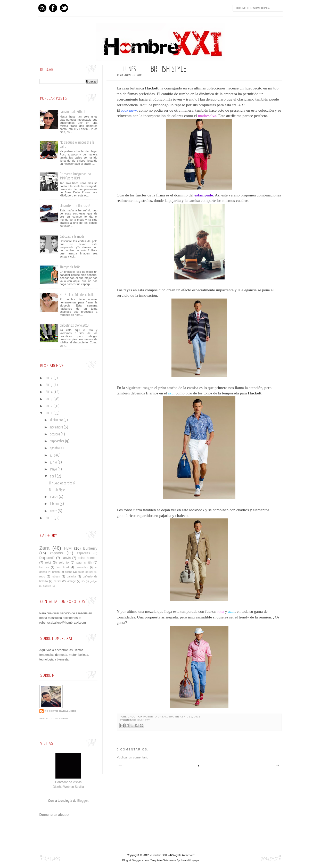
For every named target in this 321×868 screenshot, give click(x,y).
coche (69, 572)
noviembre (57, 427)
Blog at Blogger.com (135, 860)
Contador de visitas (68, 782)
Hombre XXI (159, 855)
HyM (68, 548)
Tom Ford (62, 567)
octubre (55, 434)
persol (57, 581)
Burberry (90, 548)
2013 (49, 399)
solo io (64, 563)
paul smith (84, 563)
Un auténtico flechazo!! (75, 206)
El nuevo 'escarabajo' (62, 483)
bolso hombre (88, 558)
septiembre (57, 441)
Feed (42, 8)
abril (53, 476)
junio (54, 462)
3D (83, 581)
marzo (54, 497)
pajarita (71, 576)
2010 (49, 518)
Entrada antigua (277, 765)
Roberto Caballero (159, 717)
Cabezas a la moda (72, 237)
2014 (49, 392)
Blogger (83, 801)
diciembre (57, 420)
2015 (49, 385)
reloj (48, 563)
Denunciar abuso (54, 815)
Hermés (44, 567)
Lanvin (66, 558)
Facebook (53, 8)
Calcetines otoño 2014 (75, 325)
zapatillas (84, 553)
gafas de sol (85, 572)
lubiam (56, 576)
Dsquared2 (47, 558)
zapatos (56, 553)
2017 (49, 378)
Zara (44, 548)
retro (42, 576)
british (56, 572)
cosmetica (82, 567)
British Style (57, 490)
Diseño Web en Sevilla (68, 787)
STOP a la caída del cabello (77, 295)
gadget (93, 581)
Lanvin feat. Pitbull (72, 112)
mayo (54, 469)
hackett (143, 720)
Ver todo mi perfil (54, 718)
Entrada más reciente (120, 765)
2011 (49, 413)
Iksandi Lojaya (190, 860)
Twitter (64, 8)
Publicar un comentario (133, 757)
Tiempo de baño (70, 267)
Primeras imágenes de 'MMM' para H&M (75, 176)
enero (54, 511)
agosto (55, 448)
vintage (71, 581)
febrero (55, 504)
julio (53, 456)
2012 (49, 406)
